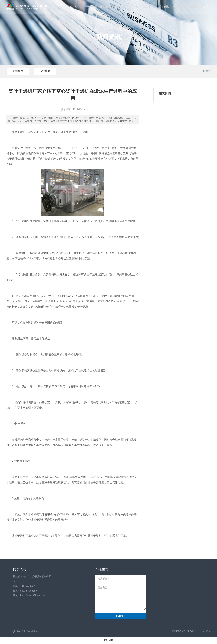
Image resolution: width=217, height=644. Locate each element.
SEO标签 (206, 631)
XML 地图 (108, 640)
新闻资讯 (108, 37)
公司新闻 (18, 71)
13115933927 (28, 586)
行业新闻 (45, 71)
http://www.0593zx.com (33, 595)
